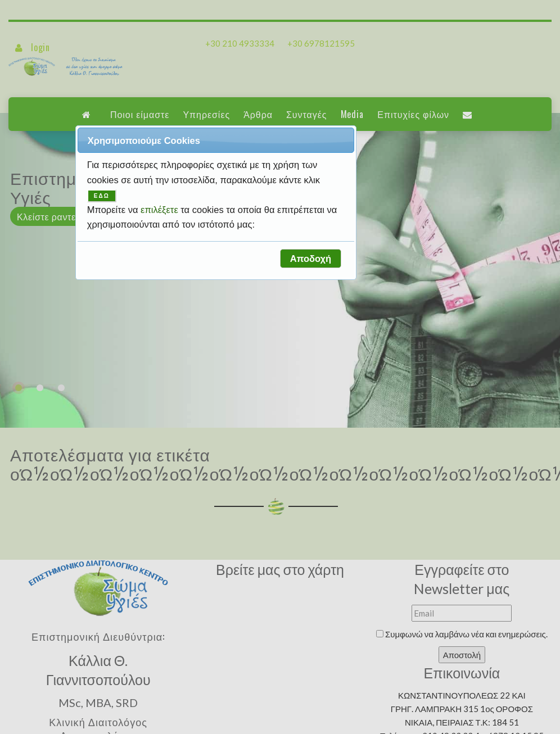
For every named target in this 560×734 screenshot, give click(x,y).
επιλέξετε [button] (161, 210)
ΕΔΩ (102, 196)
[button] (310, 259)
